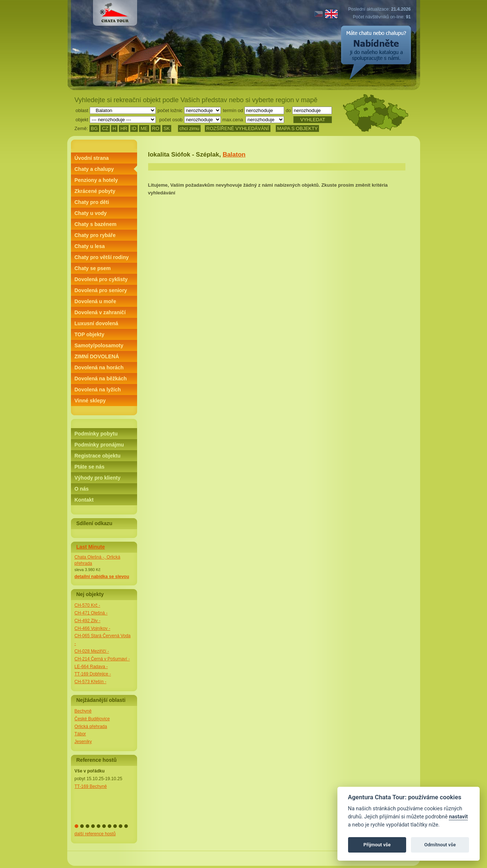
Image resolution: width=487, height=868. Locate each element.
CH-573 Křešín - (91, 682)
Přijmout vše (377, 845)
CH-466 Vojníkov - (92, 628)
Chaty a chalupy (94, 169)
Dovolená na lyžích (98, 390)
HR (124, 128)
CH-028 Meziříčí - (92, 651)
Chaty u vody (91, 213)
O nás (82, 489)
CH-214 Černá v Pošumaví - (102, 659)
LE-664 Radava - (91, 667)
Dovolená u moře (96, 301)
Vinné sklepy (90, 401)
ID (134, 128)
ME (144, 128)
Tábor (80, 734)
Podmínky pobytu (96, 434)
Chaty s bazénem (96, 224)
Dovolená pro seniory (101, 290)
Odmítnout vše (440, 845)
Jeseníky (83, 742)
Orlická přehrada (91, 727)
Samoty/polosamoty (99, 345)
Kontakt (84, 500)
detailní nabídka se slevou (102, 577)
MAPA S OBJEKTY (297, 128)
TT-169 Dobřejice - (93, 674)
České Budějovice (92, 719)
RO (156, 128)
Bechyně (83, 711)
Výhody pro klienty (98, 478)
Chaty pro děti (92, 202)
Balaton (234, 155)
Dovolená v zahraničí (100, 312)
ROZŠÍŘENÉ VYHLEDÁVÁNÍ (238, 128)
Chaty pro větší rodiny (102, 257)
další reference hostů (95, 834)
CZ (105, 128)
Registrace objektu (98, 456)
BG (94, 128)
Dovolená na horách (99, 367)
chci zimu (189, 128)
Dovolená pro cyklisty (101, 279)
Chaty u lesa (90, 246)
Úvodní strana (92, 158)
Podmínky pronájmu (99, 445)
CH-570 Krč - (87, 605)
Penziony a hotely (96, 180)
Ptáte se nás (90, 467)
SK (167, 128)
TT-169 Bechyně (91, 786)
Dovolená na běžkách (101, 379)
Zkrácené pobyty (95, 191)
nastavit (458, 817)
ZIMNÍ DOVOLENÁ (97, 356)
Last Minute (91, 547)
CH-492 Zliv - (88, 621)
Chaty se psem (93, 268)
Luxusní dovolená (96, 323)
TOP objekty (89, 334)
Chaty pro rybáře (95, 235)
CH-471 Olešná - (91, 613)
